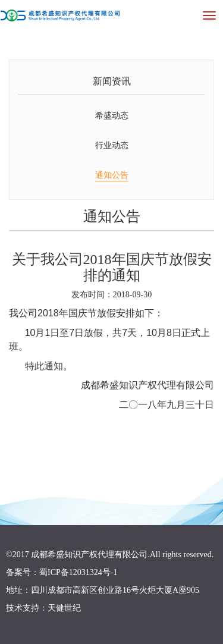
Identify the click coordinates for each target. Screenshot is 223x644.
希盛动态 (112, 116)
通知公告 (112, 175)
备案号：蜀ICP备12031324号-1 (62, 572)
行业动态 (112, 145)
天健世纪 (64, 608)
